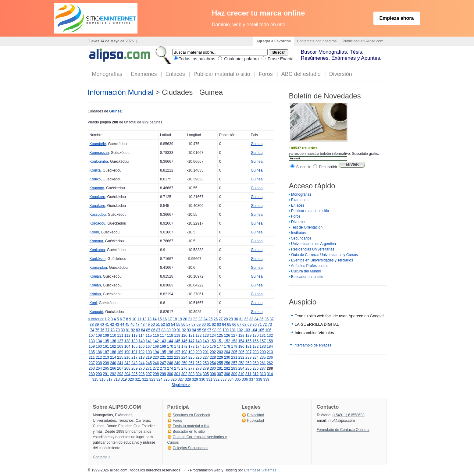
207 (248, 352)
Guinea (115, 111)
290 (99, 374)
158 (270, 341)
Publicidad (256, 421)
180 (241, 346)
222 (170, 357)
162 (113, 346)
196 (170, 352)
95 (199, 330)
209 (263, 352)
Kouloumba (99, 162)
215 (120, 357)
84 (143, 330)
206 (241, 352)
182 (255, 346)
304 (198, 374)
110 (113, 336)
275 (177, 368)
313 (263, 374)
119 (177, 336)
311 (248, 374)
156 (255, 341)
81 (128, 330)
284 (241, 368)
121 (191, 336)
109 (106, 336)
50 (153, 325)
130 (255, 336)
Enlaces (175, 74)
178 (227, 346)
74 (92, 330)
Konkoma (97, 250)
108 (99, 336)
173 (191, 346)
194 (156, 352)
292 (113, 374)
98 (214, 330)
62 (214, 325)
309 (234, 374)
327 (181, 379)
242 (127, 363)
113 (134, 336)
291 (106, 374)
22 (195, 319)
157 (263, 341)
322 (145, 379)
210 (270, 352)
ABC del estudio (301, 74)
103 (247, 330)
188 (113, 352)
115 (149, 336)
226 (198, 357)
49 (148, 325)
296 (141, 374)
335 (238, 379)
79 (118, 330)
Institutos (298, 233)
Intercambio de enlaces (312, 345)
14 (154, 319)
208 (255, 352)
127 (234, 336)
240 (113, 363)
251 (191, 363)
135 (106, 341)
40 (102, 325)
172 (184, 346)
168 (156, 346)
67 (239, 325)
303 (191, 374)
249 (177, 363)
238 (99, 363)
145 (177, 341)
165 (134, 346)
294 (127, 374)
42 (112, 325)
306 (213, 374)
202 (213, 352)
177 (220, 346)
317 (109, 379)
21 (190, 319)
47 (137, 325)
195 (163, 352)
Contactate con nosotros (317, 41)
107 (92, 336)
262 (270, 363)
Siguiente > (181, 385)
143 (163, 341)
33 (251, 319)
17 (170, 319)
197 (177, 352)
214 (113, 357)
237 (92, 363)
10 (134, 319)
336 (245, 379)
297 (149, 374)
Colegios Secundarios (191, 448)
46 (132, 325)
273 (163, 368)
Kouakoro (97, 197)
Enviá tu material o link (191, 426)
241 (120, 363)
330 (202, 379)
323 (152, 379)
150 (213, 341)
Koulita (95, 170)
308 (227, 374)
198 (184, 352)
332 (216, 379)
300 (170, 374)
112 (127, 336)
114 (141, 336)
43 (117, 325)
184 (270, 346)
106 (268, 330)
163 (120, 346)
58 (193, 325)
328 (188, 379)
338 (259, 379)
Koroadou (98, 223)
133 (92, 341)
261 (263, 363)
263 (92, 368)
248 (170, 363)
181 (248, 346)
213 (106, 357)
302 (184, 374)
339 (266, 379)
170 (170, 346)
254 (213, 363)
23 (200, 319)
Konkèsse (98, 259)
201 (206, 352)
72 (265, 325)
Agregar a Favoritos (274, 41)
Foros (266, 74)
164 (127, 346)
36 (267, 319)
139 (134, 341)
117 (163, 336)
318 (117, 379)
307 (220, 374)
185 (92, 352)
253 (206, 363)
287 (263, 368)
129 (248, 336)
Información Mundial (121, 92)
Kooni (94, 232)
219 (149, 357)
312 (255, 374)
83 (138, 330)
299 (163, 374)
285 (248, 368)
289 (92, 374)
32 (246, 319)
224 (184, 357)
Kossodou (98, 215)
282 (227, 368)
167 (149, 346)
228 (213, 357)
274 (170, 368)
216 (127, 357)
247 (163, 363)
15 (160, 319)
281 (220, 368)
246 (156, 363)
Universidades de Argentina (314, 244)
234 (255, 357)
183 (263, 346)
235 (263, 357)
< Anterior (96, 319)
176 (213, 346)
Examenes (144, 74)
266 (113, 368)
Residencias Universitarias (313, 249)
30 (236, 319)
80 (123, 330)
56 (183, 325)
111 (120, 336)
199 (191, 352)
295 (134, 374)
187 (106, 352)
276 (184, 368)
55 (178, 325)
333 (223, 379)
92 (184, 330)
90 (174, 330)
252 (198, 363)
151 (220, 341)
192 (141, 352)
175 (206, 346)
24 (205, 319)
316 (102, 379)
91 (179, 330)
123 (206, 336)
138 (127, 341)
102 (240, 330)
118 (170, 336)
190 (127, 352)
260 (255, 363)
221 (163, 357)
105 (261, 330)
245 (149, 363)
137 (120, 341)
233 (248, 357)
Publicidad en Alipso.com (363, 41)
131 (263, 336)
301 (177, 374)
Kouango (97, 188)
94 (194, 330)
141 (149, 341)
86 (153, 330)
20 (185, 319)
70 (255, 325)
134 (99, 341)
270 (141, 368)
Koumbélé (98, 144)
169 (163, 346)
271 (149, 368)
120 (184, 336)
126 (227, 336)
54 (173, 325)
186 (99, 352)
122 (198, 336)
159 (92, 346)
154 (241, 341)
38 (92, 325)
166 (141, 346)
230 (227, 357)
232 (241, 357)
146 (184, 341)
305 (206, 374)
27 (221, 319)
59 (199, 325)
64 (224, 325)
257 (234, 363)
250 (184, 363)
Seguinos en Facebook (192, 415)
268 (127, 368)
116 (156, 336)
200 (198, 352)
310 (241, 374)
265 (106, 368)
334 (231, 379)
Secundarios (301, 238)
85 (148, 330)
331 (209, 379)
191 (134, 352)
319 (124, 379)
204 (227, 352)
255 (220, 363)
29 (231, 319)
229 (220, 357)
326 (174, 379)
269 (134, 368)
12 (144, 319)
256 (227, 363)
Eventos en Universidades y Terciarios (322, 260)
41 (107, 325)
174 (198, 346)
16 (165, 319)
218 (141, 357)
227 (206, 357)
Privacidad (256, 415)
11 (139, 319)
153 (234, 341)
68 (244, 325)
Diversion (299, 222)
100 (226, 330)
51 (158, 325)
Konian (95, 276)
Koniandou (98, 268)
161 (106, 346)
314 (270, 374)
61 (209, 325)
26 (216, 319)
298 (156, 374)
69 (249, 325)
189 (120, 352)
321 (138, 379)
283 (234, 368)
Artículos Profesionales (310, 266)
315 (95, 379)
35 (261, 319)
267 (120, 368)
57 (188, 325)
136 (113, 341)
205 (234, 352)
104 (254, 330)
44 (122, 325)
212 (99, 357)
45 (127, 325)
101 (233, 330)
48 (143, 325)
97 (209, 330)
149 (206, 341)
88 (164, 330)
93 (189, 330)
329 (195, 379)
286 (255, 368)
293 (120, 374)
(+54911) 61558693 (349, 415)
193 (149, 352)
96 (204, 330)
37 (271, 319)
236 (270, 357)
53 (168, 325)
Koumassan (99, 153)
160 (99, 346)
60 (203, 325)
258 (241, 363)
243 (134, 363)
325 (166, 379)
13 (150, 319)
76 (102, 330)
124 (213, 336)
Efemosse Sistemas (260, 470)
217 (134, 357)
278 (198, 368)
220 (156, 357)
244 (141, 363)
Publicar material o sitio (222, 74)
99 (219, 330)
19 (180, 319)
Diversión (341, 74)
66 (234, 325)
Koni (93, 303)
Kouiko (95, 179)
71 (260, 325)
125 (220, 336)
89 (168, 330)
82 (133, 330)
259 (248, 363)
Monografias (301, 194)
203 (220, 352)
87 (158, 330)
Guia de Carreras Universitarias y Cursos (324, 255)
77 (107, 330)
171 (177, 346)
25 (210, 319)
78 (113, 330)
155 (248, 341)
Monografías (107, 74)
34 (256, 319)
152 (227, 341)
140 (141, 341)
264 (99, 368)
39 (97, 325)
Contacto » (102, 457)
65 (229, 325)
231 (234, 357)
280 (213, 368)
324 (159, 379)
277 (191, 368)
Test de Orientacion (307, 227)
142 (156, 341)
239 (106, 363)
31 (241, 319)
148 (198, 341)
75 (97, 330)
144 (170, 341)
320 (131, 379)
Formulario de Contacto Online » (343, 430)
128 (241, 336)
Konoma (96, 241)
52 (163, 325)
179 (234, 346)
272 (156, 368)
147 (191, 341)
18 (175, 319)
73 (270, 325)
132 (270, 336)
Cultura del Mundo (306, 271)
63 (219, 325)
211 (92, 357)
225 (191, 357)
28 (226, 319)
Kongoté (96, 312)
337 (252, 379)
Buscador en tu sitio (307, 277)
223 (177, 357)
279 (206, 368)
